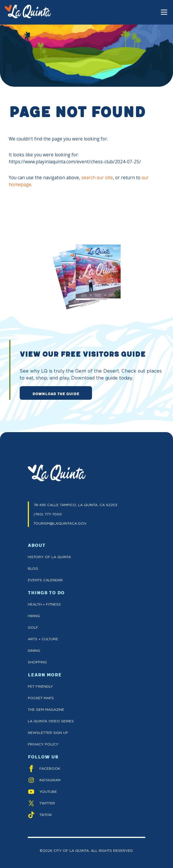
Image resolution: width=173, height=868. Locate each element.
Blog (33, 568)
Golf (33, 627)
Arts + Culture (43, 639)
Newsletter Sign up (48, 733)
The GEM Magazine (46, 709)
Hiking (34, 616)
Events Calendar (45, 580)
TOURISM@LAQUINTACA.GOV (60, 523)
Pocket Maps (41, 698)
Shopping (37, 662)
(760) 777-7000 (48, 514)
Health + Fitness (44, 604)
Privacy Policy (43, 744)
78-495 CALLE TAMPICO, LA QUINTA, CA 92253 (75, 505)
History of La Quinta (49, 557)
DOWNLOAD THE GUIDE (56, 393)
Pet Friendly (40, 686)
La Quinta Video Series (51, 721)
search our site (97, 178)
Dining (34, 650)
